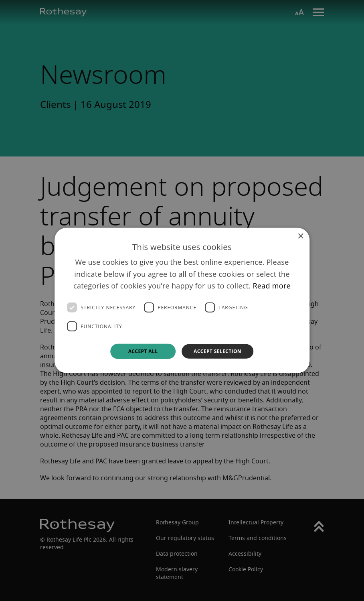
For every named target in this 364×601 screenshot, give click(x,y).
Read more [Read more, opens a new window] (272, 286)
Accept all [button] (143, 351)
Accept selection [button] (217, 351)
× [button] (300, 237)
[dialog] (182, 300)
